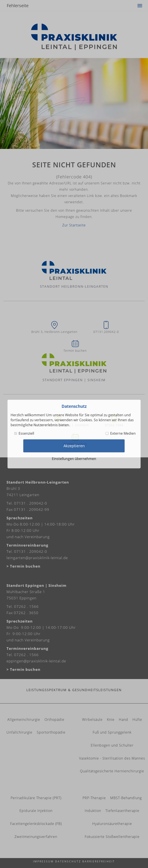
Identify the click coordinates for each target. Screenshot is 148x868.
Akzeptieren (74, 446)
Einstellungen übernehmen (74, 459)
